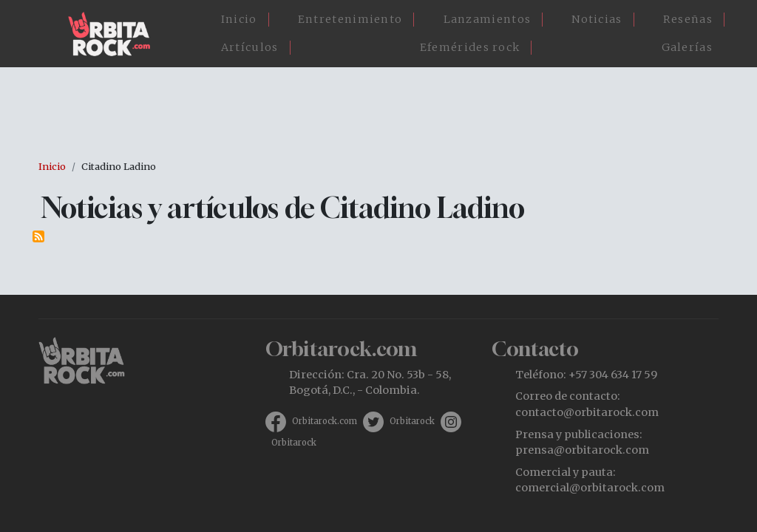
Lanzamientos (488, 19)
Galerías (687, 47)
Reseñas (688, 19)
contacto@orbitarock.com (587, 412)
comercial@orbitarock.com (590, 488)
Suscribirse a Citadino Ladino (38, 236)
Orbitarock (412, 421)
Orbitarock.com (325, 421)
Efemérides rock (470, 47)
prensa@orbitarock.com (582, 450)
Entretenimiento (350, 19)
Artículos (250, 47)
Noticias (597, 19)
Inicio (239, 19)
